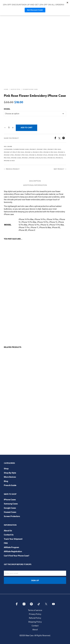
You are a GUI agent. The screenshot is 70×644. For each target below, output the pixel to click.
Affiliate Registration (13, 551)
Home (6, 89)
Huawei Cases (10, 512)
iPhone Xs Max (9, 161)
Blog (6, 481)
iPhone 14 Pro (53, 155)
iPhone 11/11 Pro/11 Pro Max (14, 152)
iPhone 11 (33, 149)
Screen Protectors (12, 516)
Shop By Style (15, 89)
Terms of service (35, 610)
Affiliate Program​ (11, 547)
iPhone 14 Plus (42, 155)
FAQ (6, 543)
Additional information (35, 185)
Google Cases (10, 508)
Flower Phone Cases (30, 89)
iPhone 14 (33, 155)
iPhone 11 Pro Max (54, 149)
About (35, 629)
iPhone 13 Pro (9, 155)
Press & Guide (10, 485)
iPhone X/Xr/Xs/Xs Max (38, 158)
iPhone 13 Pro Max (22, 155)
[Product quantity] (9, 128)
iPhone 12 (28, 152)
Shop (6, 468)
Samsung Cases (11, 504)
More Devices (10, 477)
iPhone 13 (61, 152)
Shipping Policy (35, 622)
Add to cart (26, 128)
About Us (8, 531)
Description (35, 181)
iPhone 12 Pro (38, 152)
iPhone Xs (59, 158)
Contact (35, 626)
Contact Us (9, 535)
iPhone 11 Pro (42, 149)
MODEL (7, 109)
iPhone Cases (16, 158)
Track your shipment (13, 539)
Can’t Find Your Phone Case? (17, 556)
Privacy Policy (35, 614)
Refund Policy (35, 618)
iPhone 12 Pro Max (50, 152)
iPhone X (25, 158)
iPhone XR (51, 158)
